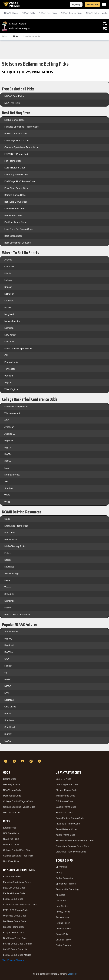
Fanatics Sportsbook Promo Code (22, 127)
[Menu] (104, 4)
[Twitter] (15, 761)
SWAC (8, 741)
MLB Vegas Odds (12, 796)
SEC (7, 482)
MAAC (8, 679)
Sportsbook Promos (66, 884)
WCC (7, 502)
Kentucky (9, 294)
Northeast (9, 700)
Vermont (9, 376)
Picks (16, 36)
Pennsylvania (11, 362)
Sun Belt (9, 488)
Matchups (9, 567)
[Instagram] (40, 761)
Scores (8, 560)
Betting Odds (10, 779)
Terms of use (62, 917)
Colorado (9, 267)
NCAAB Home (11, 13)
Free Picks (10, 533)
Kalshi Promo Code (65, 835)
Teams (8, 587)
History (8, 608)
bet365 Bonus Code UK (15, 949)
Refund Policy (63, 923)
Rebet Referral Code (66, 829)
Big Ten (8, 454)
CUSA (8, 461)
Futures (8, 553)
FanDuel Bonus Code (14, 893)
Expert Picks (9, 828)
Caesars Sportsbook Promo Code (21, 147)
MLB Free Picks (11, 845)
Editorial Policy (63, 940)
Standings (9, 601)
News (7, 580)
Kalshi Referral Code (15, 168)
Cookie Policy (63, 934)
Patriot (8, 713)
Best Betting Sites (13, 236)
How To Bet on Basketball (17, 614)
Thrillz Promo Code (65, 796)
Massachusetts (12, 321)
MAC (7, 468)
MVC (7, 693)
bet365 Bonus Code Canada (18, 944)
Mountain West (12, 475)
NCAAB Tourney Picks (71, 13)
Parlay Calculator (64, 878)
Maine (7, 307)
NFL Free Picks (11, 833)
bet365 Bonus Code (14, 120)
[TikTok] (32, 761)
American (9, 427)
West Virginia (11, 389)
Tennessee (10, 369)
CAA (7, 659)
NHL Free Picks (11, 861)
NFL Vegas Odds (12, 785)
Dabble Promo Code (15, 209)
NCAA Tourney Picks (15, 546)
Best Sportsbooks (12, 877)
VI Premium (62, 867)
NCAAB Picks (48, 13)
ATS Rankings (12, 574)
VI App (59, 873)
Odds (5, 36)
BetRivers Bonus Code (16, 202)
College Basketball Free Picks (18, 856)
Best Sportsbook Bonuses (18, 243)
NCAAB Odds (28, 13)
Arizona (8, 260)
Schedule (9, 594)
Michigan (9, 328)
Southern (9, 720)
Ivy (6, 673)
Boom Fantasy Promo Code (70, 818)
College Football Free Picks (17, 850)
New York (9, 342)
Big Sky (8, 638)
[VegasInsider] (54, 755)
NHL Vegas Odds (12, 812)
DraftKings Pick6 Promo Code (20, 181)
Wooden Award (12, 413)
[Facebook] (6, 761)
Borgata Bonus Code (15, 195)
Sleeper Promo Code (14, 927)
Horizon (8, 666)
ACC (7, 420)
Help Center (62, 906)
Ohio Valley (10, 707)
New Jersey (10, 335)
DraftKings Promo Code (16, 140)
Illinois (8, 273)
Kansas (8, 287)
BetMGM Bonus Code (15, 134)
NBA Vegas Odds (12, 790)
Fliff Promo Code (13, 161)
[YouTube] (23, 761)
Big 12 (8, 447)
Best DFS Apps (63, 779)
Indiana (8, 280)
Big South (9, 645)
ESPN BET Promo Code (17, 154)
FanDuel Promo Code (15, 222)
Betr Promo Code (13, 215)
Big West (9, 652)
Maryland (9, 314)
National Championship (16, 406)
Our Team (61, 900)
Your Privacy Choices (13, 960)
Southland (10, 727)
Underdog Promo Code (16, 175)
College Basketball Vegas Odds (19, 807)
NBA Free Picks (12, 103)
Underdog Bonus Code (15, 916)
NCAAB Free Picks (14, 96)
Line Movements (32, 36)
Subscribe (92, 4)
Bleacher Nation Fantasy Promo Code (75, 840)
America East (11, 632)
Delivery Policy (63, 928)
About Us (60, 895)
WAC (7, 495)
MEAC (8, 686)
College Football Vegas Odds (18, 801)
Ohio (7, 355)
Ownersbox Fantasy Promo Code (72, 846)
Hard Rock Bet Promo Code (19, 229)
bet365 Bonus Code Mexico (17, 955)
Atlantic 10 (10, 434)
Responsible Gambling (67, 889)
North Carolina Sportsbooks (18, 348)
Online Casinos (63, 945)
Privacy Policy (63, 912)
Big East (9, 441)
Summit (8, 734)
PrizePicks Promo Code (16, 188)
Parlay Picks (11, 539)
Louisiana (9, 301)
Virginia (8, 383)
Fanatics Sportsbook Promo (17, 882)
